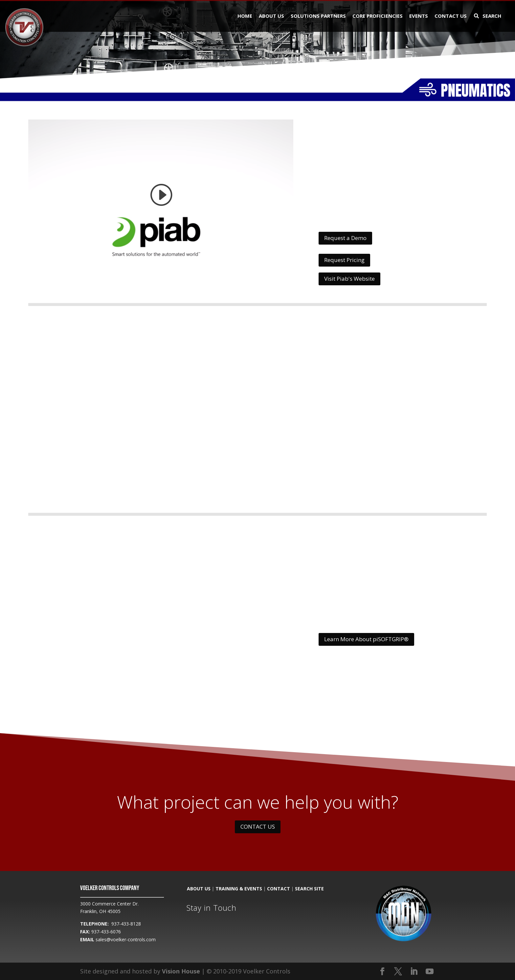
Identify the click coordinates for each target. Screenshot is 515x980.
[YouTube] (430, 972)
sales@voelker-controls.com (126, 939)
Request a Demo (345, 238)
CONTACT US (258, 827)
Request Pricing (344, 260)
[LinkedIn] (414, 972)
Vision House (181, 971)
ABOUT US (199, 889)
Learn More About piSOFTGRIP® (366, 639)
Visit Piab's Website (349, 279)
